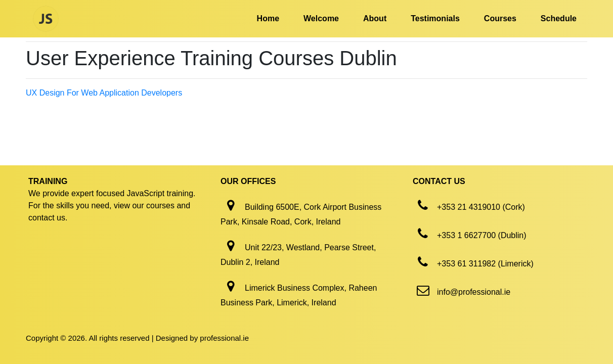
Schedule (559, 18)
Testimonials (435, 18)
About (375, 18)
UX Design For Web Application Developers (104, 93)
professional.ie (224, 338)
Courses (500, 18)
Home (268, 18)
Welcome (321, 18)
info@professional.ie (474, 292)
